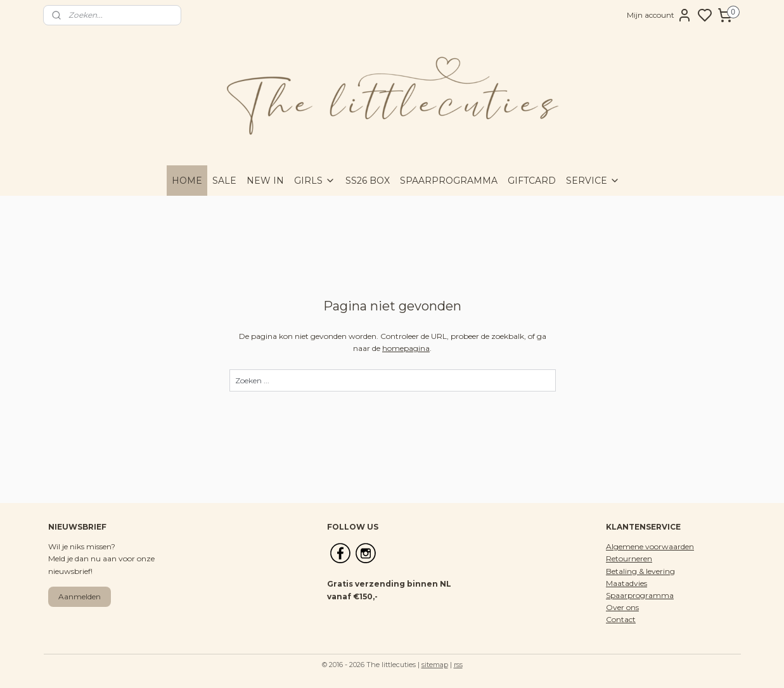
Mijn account (659, 15)
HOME (187, 181)
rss (458, 665)
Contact (621, 619)
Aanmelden (80, 596)
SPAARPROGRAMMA (449, 181)
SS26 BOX (368, 181)
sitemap (435, 665)
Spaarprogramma (640, 595)
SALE (224, 181)
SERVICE (593, 181)
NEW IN (265, 181)
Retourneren (629, 558)
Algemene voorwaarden (650, 546)
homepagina (406, 348)
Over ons (622, 607)
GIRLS (315, 181)
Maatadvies (627, 583)
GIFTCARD (532, 181)
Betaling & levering (640, 571)
